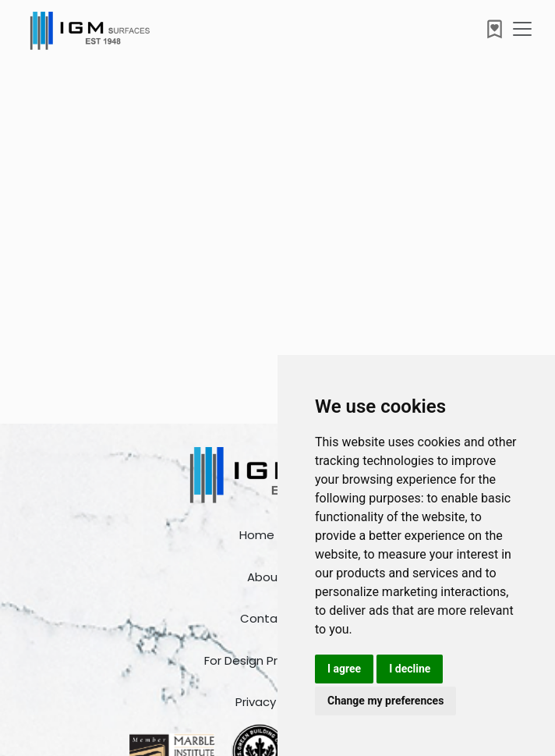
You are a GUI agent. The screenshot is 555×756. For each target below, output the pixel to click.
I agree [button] (344, 669)
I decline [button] (410, 669)
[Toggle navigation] (522, 29)
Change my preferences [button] (385, 701)
